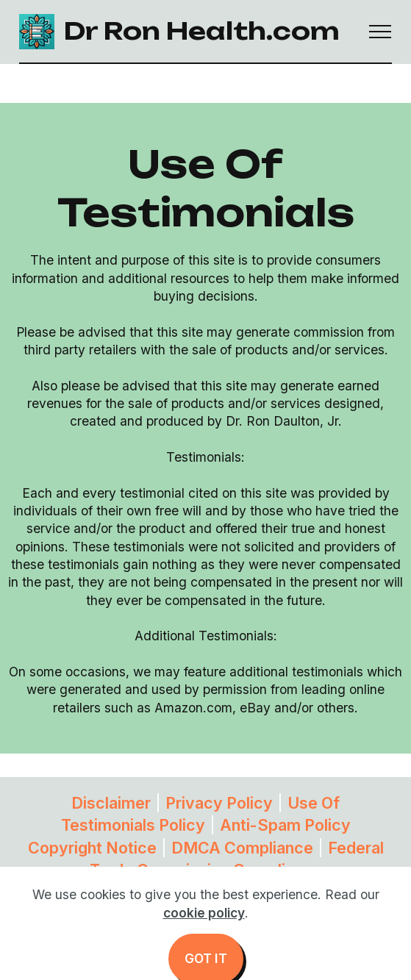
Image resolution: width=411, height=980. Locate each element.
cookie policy (204, 935)
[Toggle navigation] (380, 32)
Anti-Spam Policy (285, 825)
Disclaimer (111, 803)
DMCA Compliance (242, 848)
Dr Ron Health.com (202, 31)
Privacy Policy (219, 803)
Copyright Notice (92, 848)
